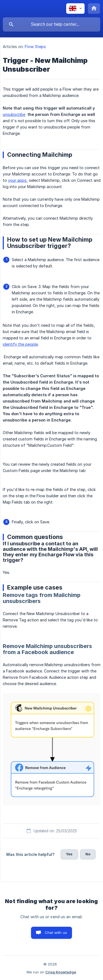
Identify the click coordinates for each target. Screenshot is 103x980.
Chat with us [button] (56, 932)
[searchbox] (51, 24)
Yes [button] (69, 854)
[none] (75, 9)
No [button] (88, 854)
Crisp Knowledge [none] (61, 972)
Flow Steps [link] (35, 47)
